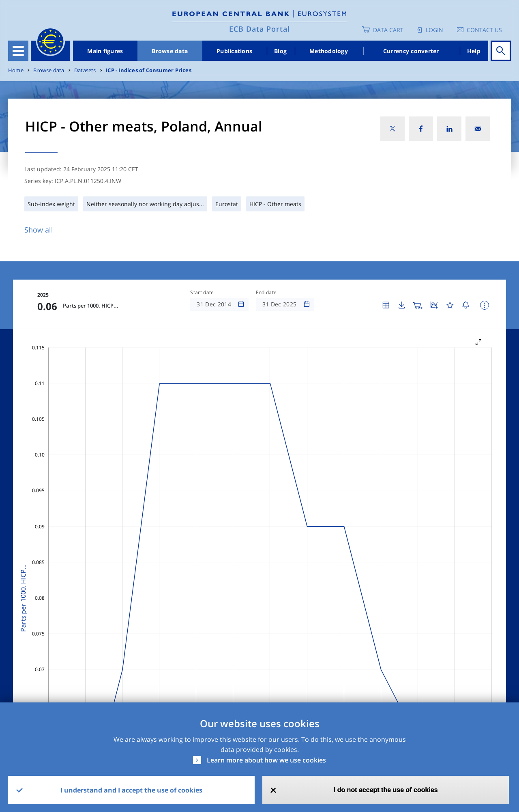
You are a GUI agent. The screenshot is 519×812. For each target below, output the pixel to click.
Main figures (105, 51)
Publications (234, 51)
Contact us (484, 30)
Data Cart (388, 30)
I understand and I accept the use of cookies (131, 790)
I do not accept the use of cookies (386, 790)
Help (474, 51)
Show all (39, 230)
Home (16, 70)
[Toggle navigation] (18, 51)
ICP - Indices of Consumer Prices (149, 70)
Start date (202, 293)
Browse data (170, 51)
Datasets (85, 70)
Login (434, 30)
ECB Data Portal (259, 29)
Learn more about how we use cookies (266, 760)
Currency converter (411, 51)
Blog (280, 51)
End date (266, 293)
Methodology (329, 51)
